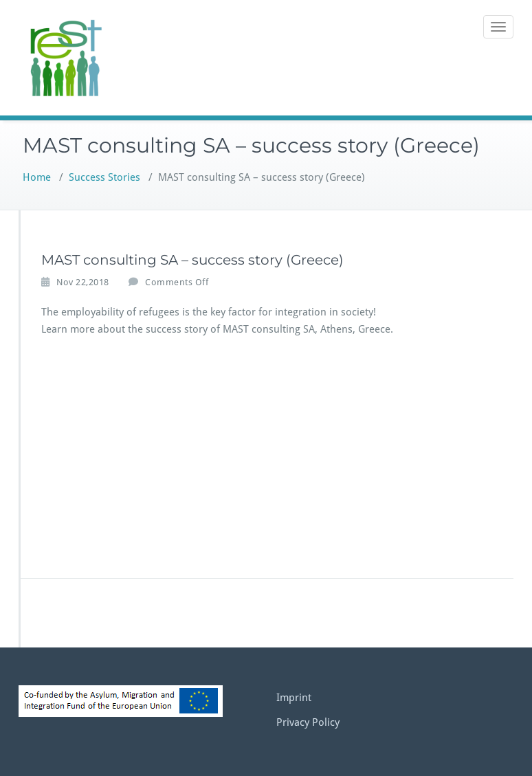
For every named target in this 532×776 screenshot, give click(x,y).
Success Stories (104, 177)
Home (37, 177)
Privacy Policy (308, 722)
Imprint (294, 698)
